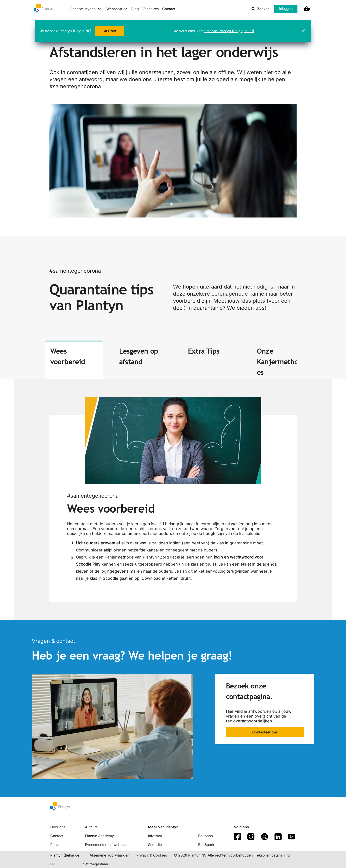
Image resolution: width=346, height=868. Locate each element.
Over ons (58, 827)
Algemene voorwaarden (109, 855)
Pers (54, 845)
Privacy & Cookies (152, 855)
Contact (169, 9)
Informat (155, 836)
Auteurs (91, 827)
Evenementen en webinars (107, 845)
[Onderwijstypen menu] (86, 9)
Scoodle (155, 845)
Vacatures (150, 9)
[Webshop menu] (117, 9)
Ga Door (109, 30)
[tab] (74, 360)
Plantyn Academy (99, 836)
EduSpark (206, 845)
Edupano (206, 836)
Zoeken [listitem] (260, 9)
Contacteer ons (265, 732)
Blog (135, 9)
